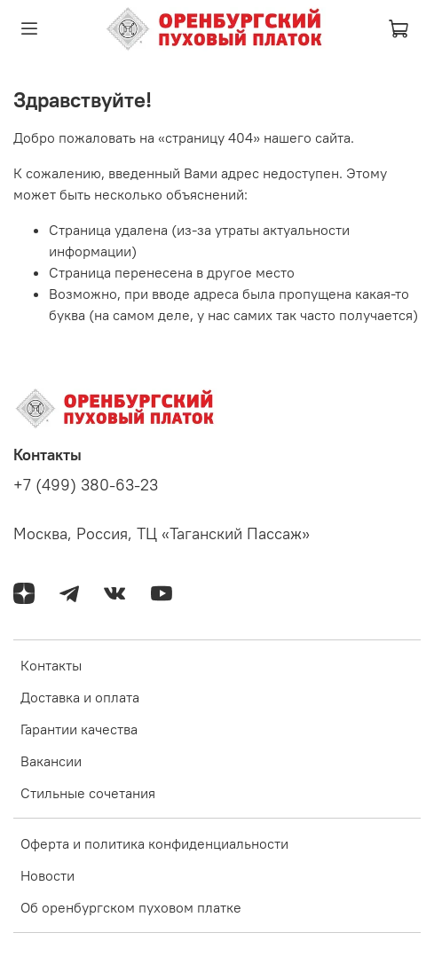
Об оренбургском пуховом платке (131, 907)
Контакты (51, 665)
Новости (47, 875)
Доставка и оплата (80, 697)
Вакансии (51, 761)
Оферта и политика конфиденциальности (154, 843)
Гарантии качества (79, 729)
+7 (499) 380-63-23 (86, 485)
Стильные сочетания (88, 793)
